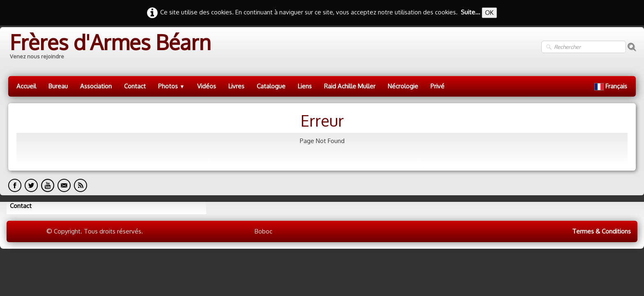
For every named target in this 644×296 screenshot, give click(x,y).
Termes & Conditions (601, 231)
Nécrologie (403, 86)
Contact (135, 86)
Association (96, 86)
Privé (437, 86)
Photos (171, 86)
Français (612, 86)
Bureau (58, 86)
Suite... (470, 12)
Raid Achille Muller (350, 86)
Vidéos (207, 86)
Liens (305, 86)
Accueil (26, 86)
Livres (236, 86)
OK (489, 13)
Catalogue (271, 86)
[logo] (110, 47)
